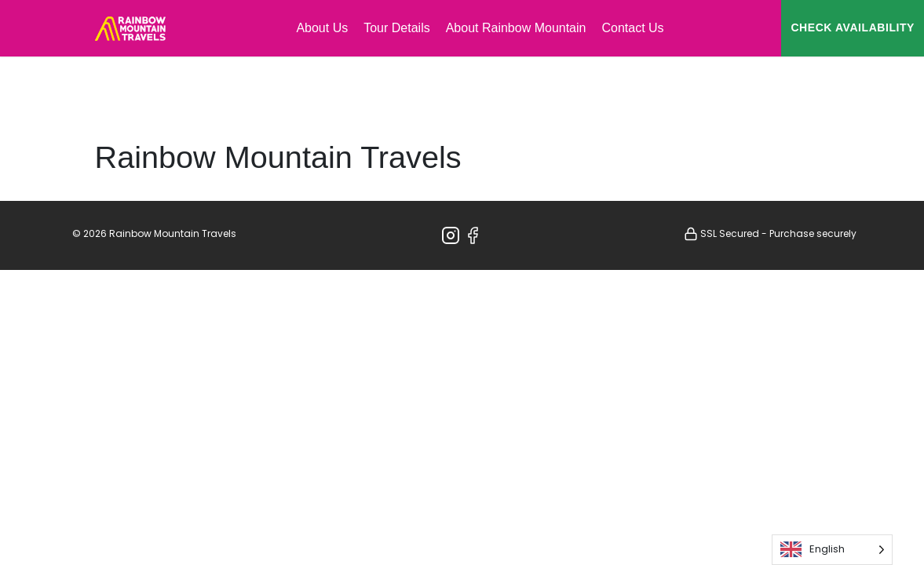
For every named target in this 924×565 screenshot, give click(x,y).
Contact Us (632, 28)
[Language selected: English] (832, 550)
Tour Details (396, 28)
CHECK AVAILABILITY (853, 27)
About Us (322, 28)
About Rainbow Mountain (516, 28)
